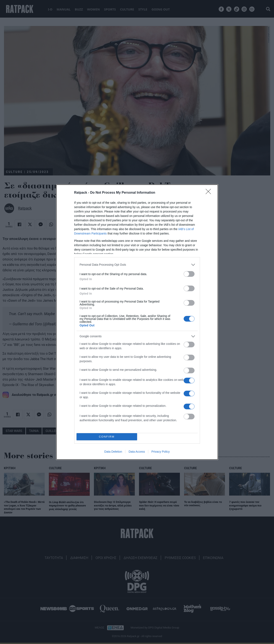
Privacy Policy (160, 452)
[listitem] (137, 265)
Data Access (137, 452)
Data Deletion (113, 452)
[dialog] (137, 322)
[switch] (189, 274)
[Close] (210, 193)
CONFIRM (107, 437)
